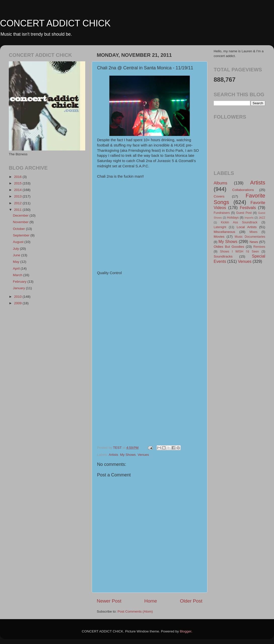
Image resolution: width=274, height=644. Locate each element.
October (19, 229)
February (20, 282)
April (17, 268)
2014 (18, 190)
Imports (249, 218)
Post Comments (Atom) (135, 611)
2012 (18, 203)
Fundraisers (222, 213)
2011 (18, 210)
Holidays (233, 218)
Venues (143, 455)
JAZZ (262, 218)
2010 (18, 297)
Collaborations (243, 190)
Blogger (186, 631)
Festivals (248, 208)
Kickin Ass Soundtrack (239, 222)
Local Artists (246, 227)
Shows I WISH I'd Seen (239, 252)
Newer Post (109, 601)
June (17, 255)
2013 (18, 196)
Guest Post (244, 213)
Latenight (220, 227)
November (21, 222)
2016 (18, 177)
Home (151, 601)
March (18, 275)
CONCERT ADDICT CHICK (55, 23)
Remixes (259, 247)
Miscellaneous (224, 232)
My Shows (128, 455)
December (21, 215)
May (16, 262)
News (254, 242)
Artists (114, 455)
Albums (220, 183)
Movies (219, 237)
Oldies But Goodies (229, 247)
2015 (18, 183)
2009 (18, 303)
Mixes (253, 232)
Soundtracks (223, 256)
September (22, 235)
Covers (219, 196)
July (16, 249)
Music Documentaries (250, 237)
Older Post (191, 601)
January (19, 288)
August (19, 242)
